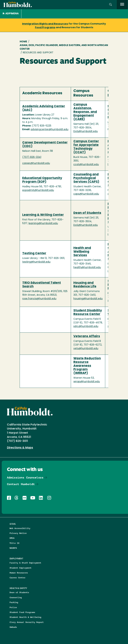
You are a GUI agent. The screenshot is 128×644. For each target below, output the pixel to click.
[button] (111, 5)
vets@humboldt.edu (86, 349)
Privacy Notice (18, 533)
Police (13, 607)
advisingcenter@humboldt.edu (49, 130)
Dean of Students (19, 592)
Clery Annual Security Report (27, 622)
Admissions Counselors (25, 478)
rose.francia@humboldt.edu (39, 299)
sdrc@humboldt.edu (86, 326)
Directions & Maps (20, 448)
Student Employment (21, 568)
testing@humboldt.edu (36, 262)
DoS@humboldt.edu (86, 131)
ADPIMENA (11, 14)
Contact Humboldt (21, 484)
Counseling (16, 597)
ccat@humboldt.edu (86, 165)
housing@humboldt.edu (88, 299)
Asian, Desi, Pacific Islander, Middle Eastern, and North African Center (64, 47)
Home (23, 42)
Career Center (17, 578)
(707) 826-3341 (32, 157)
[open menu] (122, 5)
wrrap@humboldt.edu (87, 382)
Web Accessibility (20, 528)
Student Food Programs (22, 612)
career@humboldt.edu (36, 163)
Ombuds (13, 627)
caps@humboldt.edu (86, 194)
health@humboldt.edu (87, 268)
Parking (14, 602)
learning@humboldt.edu (43, 223)
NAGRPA (13, 548)
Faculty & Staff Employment (25, 563)
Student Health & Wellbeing (25, 617)
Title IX (14, 543)
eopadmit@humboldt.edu (38, 190)
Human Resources (19, 573)
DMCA (12, 538)
